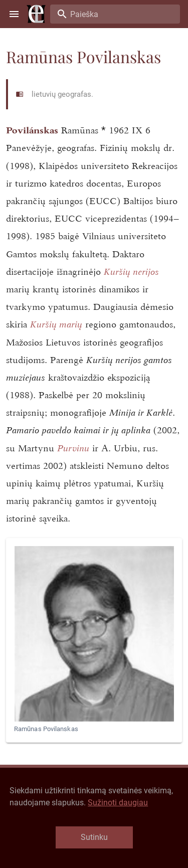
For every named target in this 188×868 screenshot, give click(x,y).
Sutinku (94, 837)
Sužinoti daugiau (118, 803)
